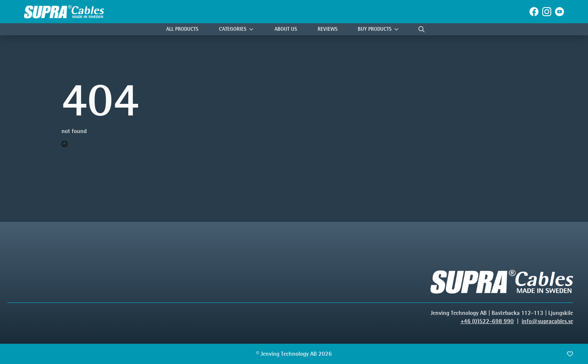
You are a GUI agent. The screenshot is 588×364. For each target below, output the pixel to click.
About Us (286, 29)
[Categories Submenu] (253, 29)
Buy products (375, 29)
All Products (182, 29)
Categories (233, 29)
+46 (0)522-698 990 (487, 321)
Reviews (328, 29)
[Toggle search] (421, 29)
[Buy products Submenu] (398, 29)
